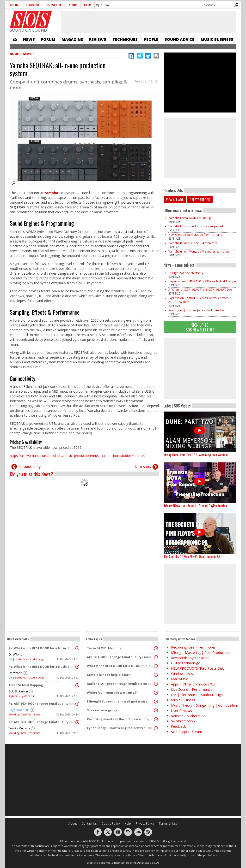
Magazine (72, 39)
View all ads (175, 199)
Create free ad (200, 199)
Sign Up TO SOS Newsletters (200, 327)
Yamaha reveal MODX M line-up (190, 218)
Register (32, 5)
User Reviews (181, 711)
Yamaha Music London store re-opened (196, 226)
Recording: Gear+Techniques (24, 714)
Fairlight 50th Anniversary (186, 273)
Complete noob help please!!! (109, 675)
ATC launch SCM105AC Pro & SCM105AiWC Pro (200, 290)
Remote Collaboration (188, 716)
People (151, 39)
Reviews (98, 39)
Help (87, 5)
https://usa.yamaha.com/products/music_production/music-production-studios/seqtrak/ (78, 456)
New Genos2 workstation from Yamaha (195, 235)
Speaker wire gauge (102, 710)
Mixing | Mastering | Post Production (200, 652)
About (73, 824)
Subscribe (54, 5)
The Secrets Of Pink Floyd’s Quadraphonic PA (192, 556)
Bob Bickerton (18, 691)
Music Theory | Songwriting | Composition (205, 705)
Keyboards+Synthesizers (22, 696)
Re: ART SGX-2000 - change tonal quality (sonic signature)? (42, 704)
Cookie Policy (111, 824)
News (29, 39)
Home (15, 39)
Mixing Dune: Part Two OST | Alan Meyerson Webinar (196, 455)
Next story (143, 467)
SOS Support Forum (187, 732)
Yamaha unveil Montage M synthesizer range (199, 251)
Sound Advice (179, 39)
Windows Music (183, 674)
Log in (13, 5)
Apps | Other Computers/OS (193, 684)
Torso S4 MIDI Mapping (26, 685)
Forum (48, 39)
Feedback (178, 726)
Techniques (125, 39)
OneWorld (15, 654)
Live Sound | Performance (192, 689)
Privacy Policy (145, 824)
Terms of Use (168, 824)
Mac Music (179, 679)
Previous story (29, 467)
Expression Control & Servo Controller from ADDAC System (198, 300)
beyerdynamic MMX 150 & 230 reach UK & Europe (202, 281)
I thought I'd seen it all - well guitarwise (117, 701)
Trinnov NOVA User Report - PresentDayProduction (195, 505)
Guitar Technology (185, 663)
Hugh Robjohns (19, 710)
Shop (73, 5)
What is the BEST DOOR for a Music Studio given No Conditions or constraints (121, 666)
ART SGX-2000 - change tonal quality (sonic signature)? (121, 657)
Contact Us (89, 824)
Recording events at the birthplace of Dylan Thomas (121, 719)
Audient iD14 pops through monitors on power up (121, 684)
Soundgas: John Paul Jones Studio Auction (197, 310)
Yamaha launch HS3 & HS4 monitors (193, 243)
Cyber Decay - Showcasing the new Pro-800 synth (121, 728)
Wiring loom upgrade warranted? (112, 693)
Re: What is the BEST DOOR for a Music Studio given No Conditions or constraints (42, 648)
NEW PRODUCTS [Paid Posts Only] (198, 668)
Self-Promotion (183, 721)
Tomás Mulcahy (19, 728)
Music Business (217, 39)
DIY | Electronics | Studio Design (27, 659)
